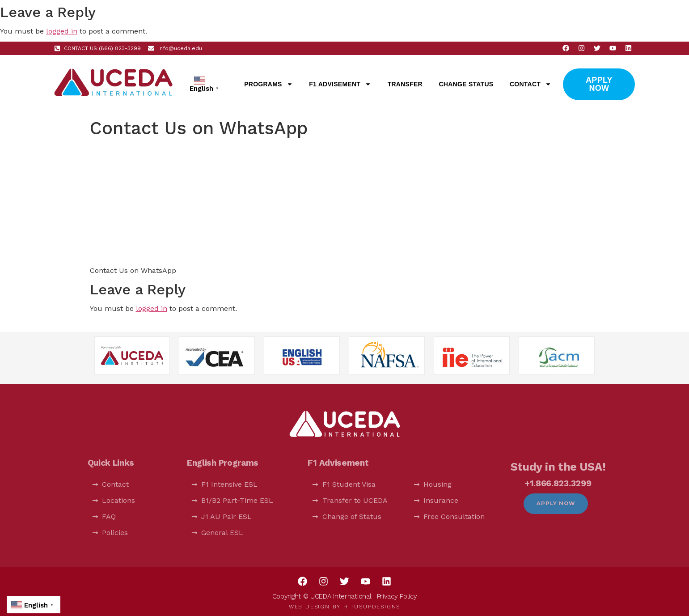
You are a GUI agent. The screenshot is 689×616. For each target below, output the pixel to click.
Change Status (466, 84)
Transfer (405, 84)
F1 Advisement (340, 84)
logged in (62, 31)
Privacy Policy (397, 596)
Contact (530, 84)
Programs (268, 84)
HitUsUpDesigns (372, 607)
